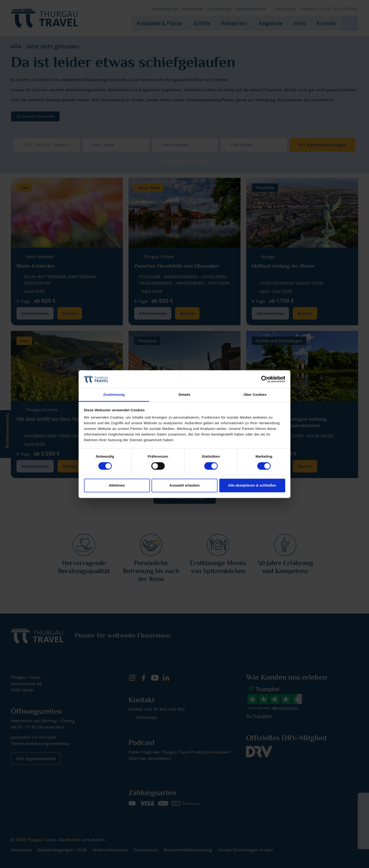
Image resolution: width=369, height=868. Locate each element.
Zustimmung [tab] (114, 395)
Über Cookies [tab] (255, 395)
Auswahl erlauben (184, 486)
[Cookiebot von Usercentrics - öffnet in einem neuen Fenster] (265, 379)
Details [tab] (184, 395)
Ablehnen (117, 486)
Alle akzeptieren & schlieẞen (252, 486)
